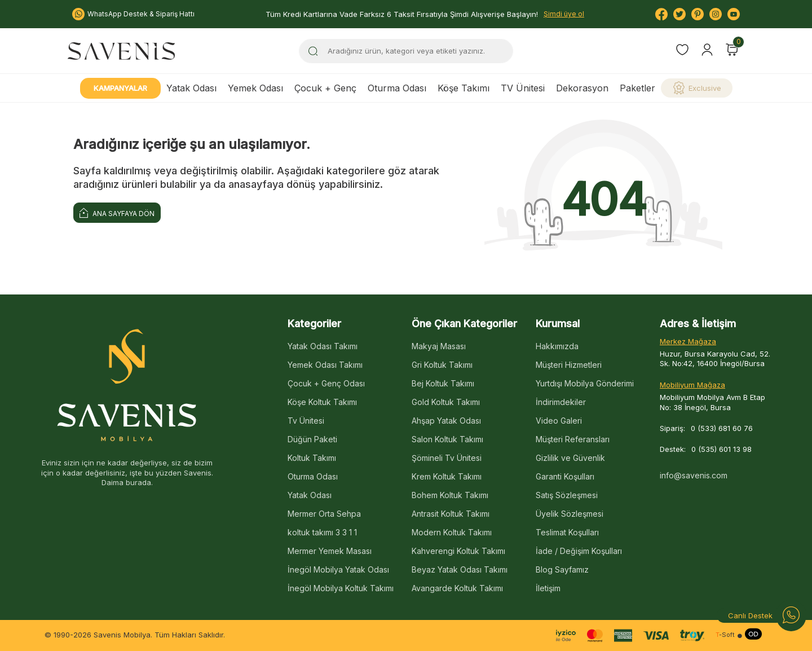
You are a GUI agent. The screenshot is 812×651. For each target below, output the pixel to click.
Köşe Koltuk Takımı (322, 402)
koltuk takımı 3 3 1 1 (322, 532)
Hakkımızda (557, 346)
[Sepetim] (732, 50)
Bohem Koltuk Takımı (450, 495)
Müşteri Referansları (573, 439)
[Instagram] (716, 14)
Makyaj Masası (439, 346)
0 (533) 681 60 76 (722, 428)
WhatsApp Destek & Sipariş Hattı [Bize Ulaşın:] (133, 14)
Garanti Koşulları (565, 476)
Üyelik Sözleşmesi (570, 514)
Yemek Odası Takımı (325, 365)
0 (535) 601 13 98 (721, 449)
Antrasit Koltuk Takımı (451, 514)
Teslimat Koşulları (567, 532)
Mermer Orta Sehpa (324, 514)
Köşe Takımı (464, 88)
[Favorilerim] (682, 51)
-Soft (725, 635)
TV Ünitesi (523, 88)
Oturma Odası (397, 88)
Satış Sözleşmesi (567, 495)
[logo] (121, 51)
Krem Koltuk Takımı (447, 476)
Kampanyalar (120, 88)
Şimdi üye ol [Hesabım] (564, 14)
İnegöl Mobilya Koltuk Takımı (341, 588)
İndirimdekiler (561, 402)
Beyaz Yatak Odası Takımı (460, 569)
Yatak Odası (191, 88)
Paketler (637, 88)
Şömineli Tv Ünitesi (447, 458)
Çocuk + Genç (325, 88)
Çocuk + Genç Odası (326, 383)
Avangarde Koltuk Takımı (457, 588)
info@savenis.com (694, 475)
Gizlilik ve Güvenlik (570, 458)
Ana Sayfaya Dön (117, 212)
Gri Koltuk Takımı (442, 365)
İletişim (548, 588)
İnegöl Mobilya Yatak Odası (338, 569)
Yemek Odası (255, 88)
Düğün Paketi (312, 439)
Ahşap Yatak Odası (446, 421)
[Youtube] (734, 14)
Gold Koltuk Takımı (446, 402)
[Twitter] (679, 14)
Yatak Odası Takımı (323, 346)
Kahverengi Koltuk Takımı (458, 551)
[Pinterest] (698, 14)
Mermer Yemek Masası (330, 551)
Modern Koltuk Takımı (452, 532)
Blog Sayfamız (562, 569)
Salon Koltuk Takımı (447, 439)
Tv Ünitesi (306, 421)
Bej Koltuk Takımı (443, 383)
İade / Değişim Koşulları (579, 551)
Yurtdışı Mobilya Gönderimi (585, 383)
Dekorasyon (582, 88)
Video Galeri (559, 421)
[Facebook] (661, 14)
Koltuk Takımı (312, 458)
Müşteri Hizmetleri (569, 365)
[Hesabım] (707, 50)
